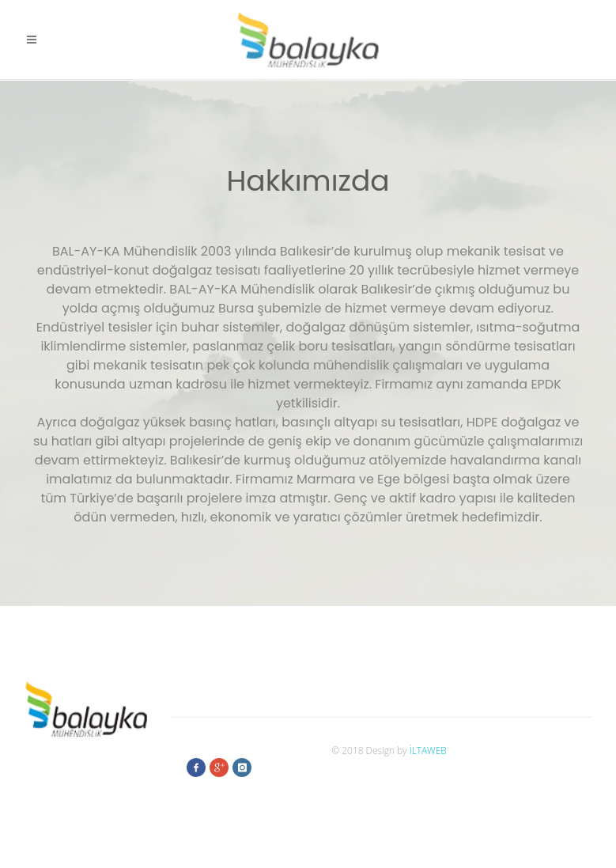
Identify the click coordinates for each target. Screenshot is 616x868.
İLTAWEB (428, 750)
